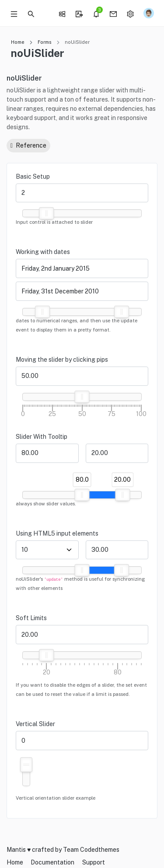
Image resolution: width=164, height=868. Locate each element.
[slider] (46, 213)
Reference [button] (28, 145)
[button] (31, 13)
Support (94, 862)
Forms (45, 42)
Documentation (52, 862)
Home (18, 42)
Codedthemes (100, 850)
